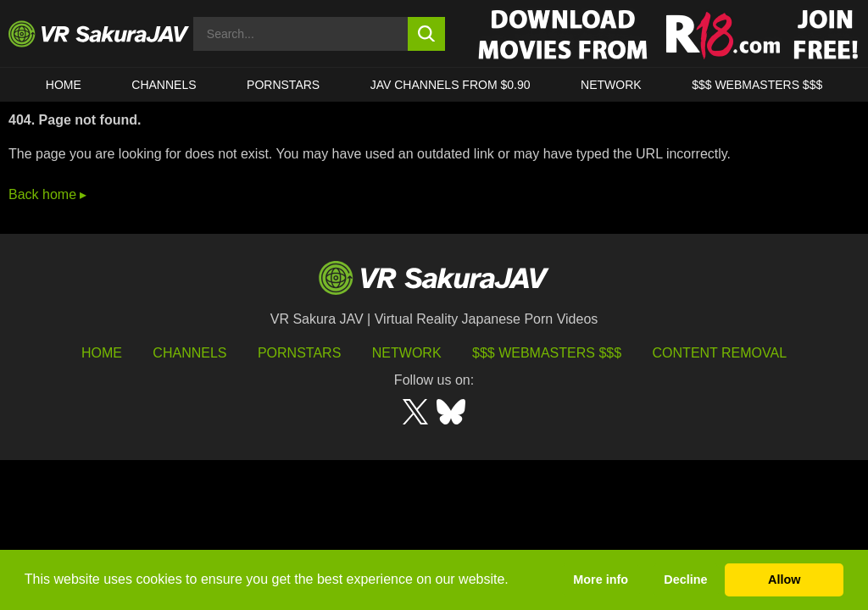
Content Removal (720, 353)
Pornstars (283, 85)
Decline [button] (685, 579)
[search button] (427, 34)
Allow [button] (784, 579)
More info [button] (601, 579)
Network (611, 85)
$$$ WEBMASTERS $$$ (757, 85)
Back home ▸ (47, 194)
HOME (64, 85)
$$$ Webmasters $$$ (547, 353)
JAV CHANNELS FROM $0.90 (451, 85)
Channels (164, 85)
